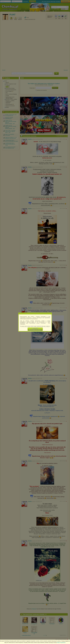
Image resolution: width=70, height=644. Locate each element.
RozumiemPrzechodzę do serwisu (35, 329)
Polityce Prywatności (61, 643)
